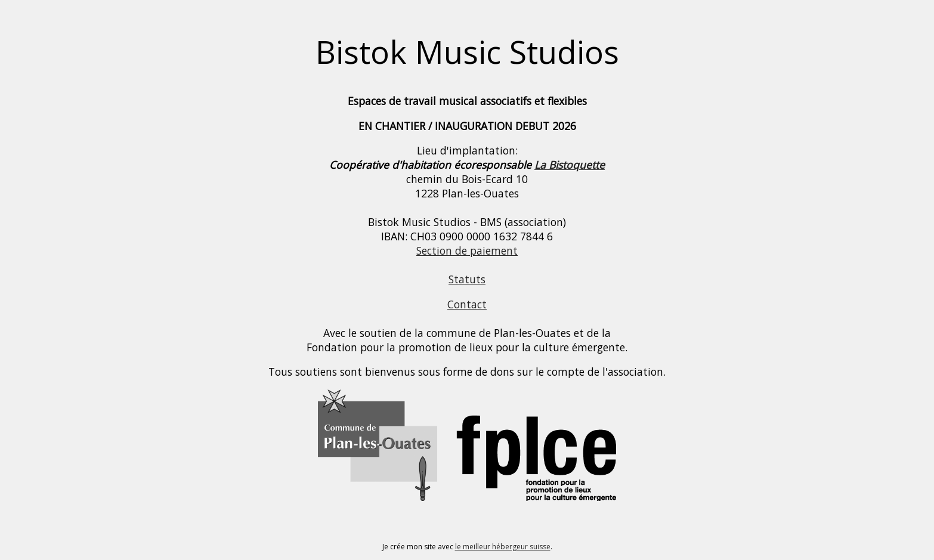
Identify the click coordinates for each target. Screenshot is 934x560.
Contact (467, 304)
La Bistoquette (570, 165)
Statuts (467, 279)
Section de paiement (467, 250)
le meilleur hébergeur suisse (503, 547)
